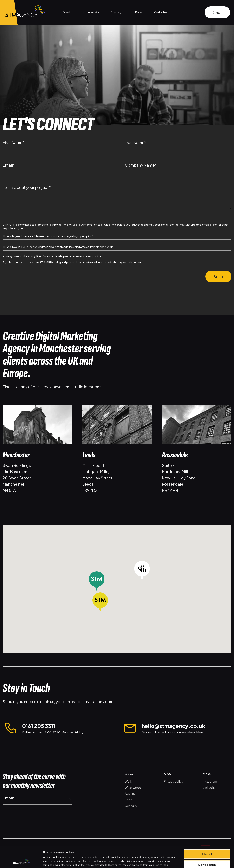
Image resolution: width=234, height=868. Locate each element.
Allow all (207, 833)
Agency (116, 12)
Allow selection (207, 844)
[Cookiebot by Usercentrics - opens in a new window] (21, 862)
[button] (100, 604)
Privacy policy (173, 781)
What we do (91, 12)
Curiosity (160, 12)
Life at (138, 12)
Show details (171, 862)
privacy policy (93, 256)
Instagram (210, 781)
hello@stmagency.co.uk (173, 726)
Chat (217, 12)
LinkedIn (209, 788)
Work (67, 12)
